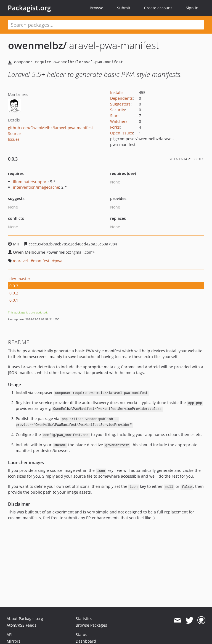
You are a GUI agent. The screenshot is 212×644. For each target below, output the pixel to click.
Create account (158, 8)
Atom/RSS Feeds (22, 625)
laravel (22, 261)
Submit (124, 8)
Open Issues (122, 133)
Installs (117, 92)
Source (14, 133)
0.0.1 (14, 300)
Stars (115, 116)
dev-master (20, 279)
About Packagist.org (25, 619)
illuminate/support (30, 182)
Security (118, 110)
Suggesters (120, 104)
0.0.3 (14, 286)
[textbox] (106, 25)
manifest (41, 261)
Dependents (121, 98)
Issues (14, 139)
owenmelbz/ (37, 45)
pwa (59, 261)
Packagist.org (29, 8)
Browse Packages (91, 625)
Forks (115, 127)
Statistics (84, 619)
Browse (96, 8)
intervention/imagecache (36, 187)
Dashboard (86, 641)
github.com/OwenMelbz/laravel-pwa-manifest (51, 128)
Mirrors (14, 641)
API (10, 634)
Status (81, 634)
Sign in (192, 8)
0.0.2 (14, 293)
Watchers (119, 121)
